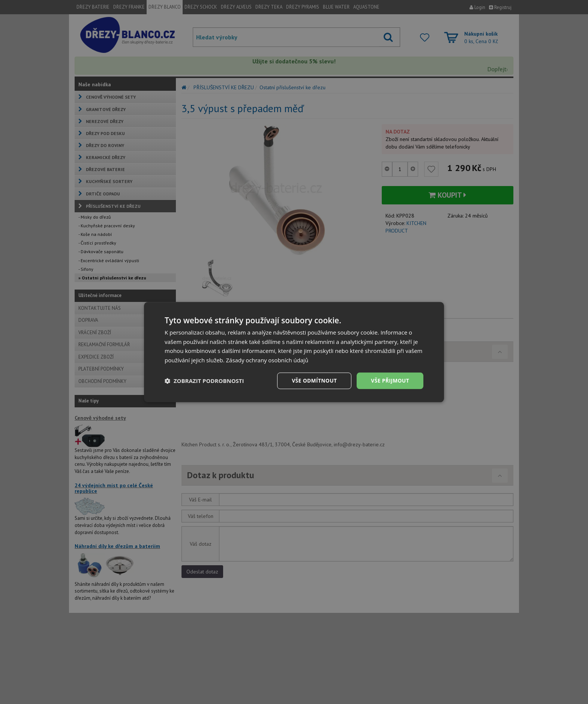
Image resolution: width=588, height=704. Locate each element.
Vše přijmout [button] (390, 381)
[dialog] (294, 352)
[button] (204, 381)
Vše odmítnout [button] (313, 381)
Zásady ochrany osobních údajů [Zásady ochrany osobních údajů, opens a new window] (268, 360)
